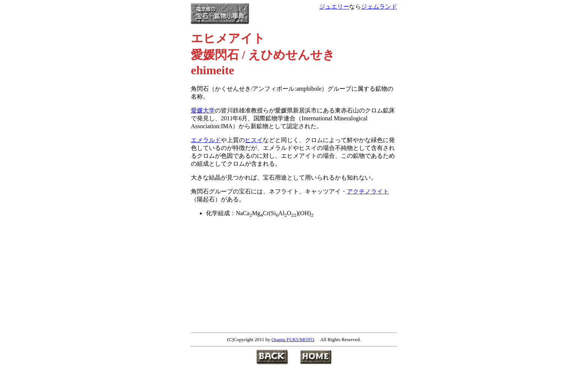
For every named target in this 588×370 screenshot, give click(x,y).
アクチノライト (368, 191)
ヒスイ (254, 140)
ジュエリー (334, 7)
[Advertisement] (254, 277)
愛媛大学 (203, 110)
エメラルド (206, 140)
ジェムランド (379, 7)
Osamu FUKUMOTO (293, 339)
